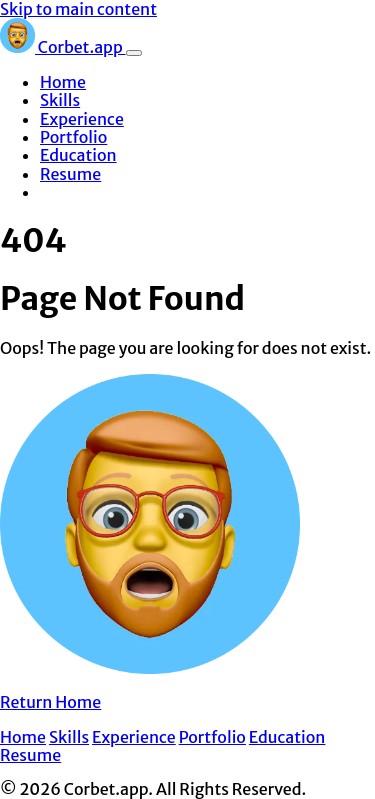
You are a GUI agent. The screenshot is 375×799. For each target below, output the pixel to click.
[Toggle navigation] (134, 53)
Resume (70, 174)
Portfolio (73, 137)
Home (63, 82)
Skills (60, 100)
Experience (82, 119)
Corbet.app (63, 47)
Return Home (50, 702)
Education (78, 155)
